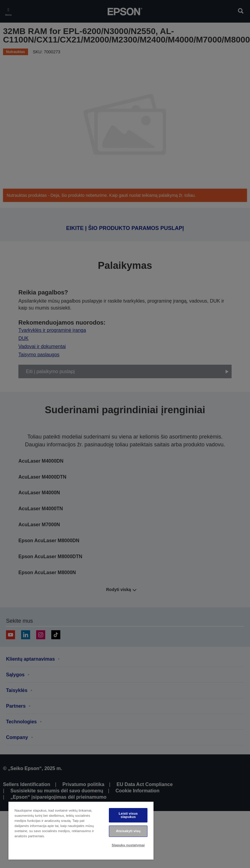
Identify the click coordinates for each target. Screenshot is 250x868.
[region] (81, 830)
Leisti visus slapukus (128, 815)
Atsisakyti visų (128, 831)
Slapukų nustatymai (128, 845)
